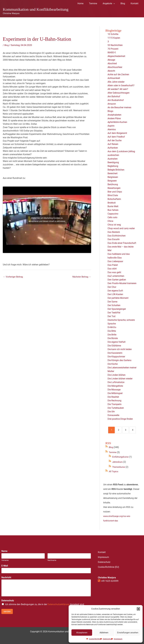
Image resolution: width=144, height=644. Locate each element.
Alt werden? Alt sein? (118, 89)
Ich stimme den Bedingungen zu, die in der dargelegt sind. (45, 604)
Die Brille (112, 335)
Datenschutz (108, 639)
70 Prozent (113, 49)
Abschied (112, 63)
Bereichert (112, 173)
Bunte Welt (113, 206)
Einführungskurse (121, 457)
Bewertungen (114, 188)
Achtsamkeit (114, 78)
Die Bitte (112, 331)
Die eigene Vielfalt (117, 342)
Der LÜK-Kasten (115, 294)
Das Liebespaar (115, 261)
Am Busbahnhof (116, 100)
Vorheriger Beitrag (13, 277)
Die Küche (113, 364)
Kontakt (102, 552)
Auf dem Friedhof (116, 137)
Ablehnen (104, 633)
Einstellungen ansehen (128, 633)
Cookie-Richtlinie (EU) (108, 567)
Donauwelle (113, 415)
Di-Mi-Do (112, 327)
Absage (111, 60)
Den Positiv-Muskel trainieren (122, 283)
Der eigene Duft (115, 291)
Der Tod (111, 316)
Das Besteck (114, 232)
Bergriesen (113, 177)
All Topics (114, 471)
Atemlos (112, 129)
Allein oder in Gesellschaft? (121, 85)
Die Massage (114, 390)
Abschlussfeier (115, 67)
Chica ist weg (114, 225)
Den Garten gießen (117, 280)
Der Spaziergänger (117, 309)
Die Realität (113, 397)
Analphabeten (114, 115)
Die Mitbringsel (115, 393)
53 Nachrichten (115, 45)
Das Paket (113, 265)
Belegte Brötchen (116, 170)
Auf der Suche (115, 140)
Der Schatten (114, 305)
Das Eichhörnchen (117, 236)
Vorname (5, 560)
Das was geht (114, 272)
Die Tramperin (115, 404)
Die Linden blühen (117, 375)
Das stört (112, 269)
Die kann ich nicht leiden (120, 349)
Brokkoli (112, 203)
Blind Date (113, 195)
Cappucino (113, 214)
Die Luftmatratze (116, 382)
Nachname (52, 560)
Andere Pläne (114, 118)
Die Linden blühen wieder (120, 379)
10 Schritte (113, 34)
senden (7, 611)
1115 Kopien (114, 38)
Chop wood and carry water (121, 228)
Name (5, 551)
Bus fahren (113, 210)
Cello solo (112, 217)
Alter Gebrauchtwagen (119, 93)
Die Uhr (111, 412)
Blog (7, 45)
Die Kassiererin (115, 353)
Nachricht (6, 577)
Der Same (112, 302)
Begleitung (113, 166)
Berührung (113, 184)
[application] (116, 4)
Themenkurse (119, 467)
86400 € (112, 52)
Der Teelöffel (114, 313)
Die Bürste (113, 338)
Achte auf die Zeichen (118, 74)
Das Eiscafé (113, 239)
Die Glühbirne (114, 346)
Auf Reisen (113, 144)
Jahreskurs (118, 462)
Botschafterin (114, 199)
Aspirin (111, 126)
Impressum (118, 639)
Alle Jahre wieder (116, 82)
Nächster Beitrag (81, 277)
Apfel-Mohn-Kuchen (117, 122)
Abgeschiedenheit (116, 56)
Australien (113, 159)
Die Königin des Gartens (119, 360)
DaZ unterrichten (116, 276)
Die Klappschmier (116, 357)
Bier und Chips (115, 192)
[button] (138, 609)
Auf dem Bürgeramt (117, 133)
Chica (110, 221)
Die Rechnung (114, 401)
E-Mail (5, 566)
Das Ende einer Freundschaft (122, 243)
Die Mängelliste (115, 386)
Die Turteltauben (116, 408)
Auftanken (113, 148)
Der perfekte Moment (118, 298)
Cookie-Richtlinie (95, 639)
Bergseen (112, 181)
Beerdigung (113, 162)
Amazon (112, 104)
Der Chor (112, 287)
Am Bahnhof (114, 96)
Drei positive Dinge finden (120, 419)
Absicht (111, 71)
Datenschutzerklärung (58, 604)
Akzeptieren (82, 633)
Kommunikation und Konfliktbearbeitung (36, 9)
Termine (113, 452)
